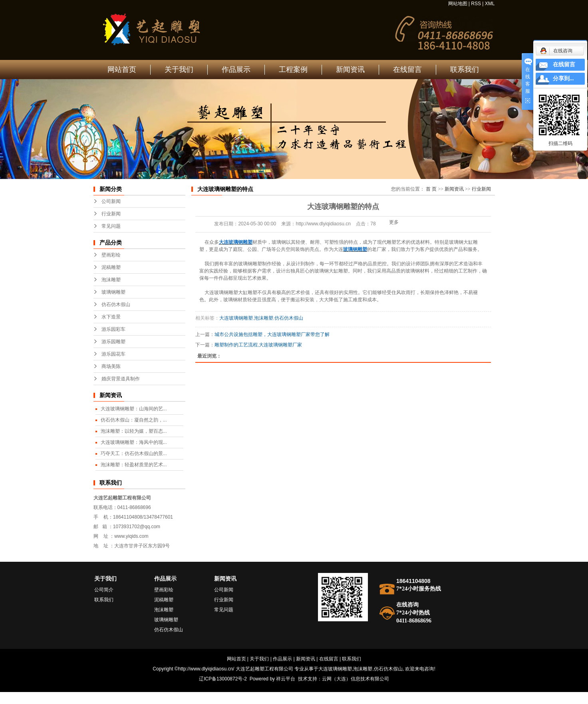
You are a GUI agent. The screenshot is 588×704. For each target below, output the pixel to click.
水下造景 (111, 317)
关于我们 (179, 70)
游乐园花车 (113, 354)
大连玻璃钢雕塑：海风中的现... (134, 442)
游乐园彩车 (113, 329)
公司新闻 (111, 201)
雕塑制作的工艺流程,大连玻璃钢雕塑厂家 (258, 345)
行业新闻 (111, 214)
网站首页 (122, 70)
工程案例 (293, 70)
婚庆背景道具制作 (121, 379)
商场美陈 (111, 366)
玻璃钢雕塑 (113, 292)
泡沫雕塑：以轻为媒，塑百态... (134, 431)
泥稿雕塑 (111, 267)
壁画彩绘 (111, 255)
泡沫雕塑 (111, 280)
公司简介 (104, 590)
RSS (476, 4)
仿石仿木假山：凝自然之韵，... (134, 420)
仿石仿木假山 (116, 304)
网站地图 (458, 4)
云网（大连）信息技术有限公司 (356, 679)
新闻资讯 (350, 70)
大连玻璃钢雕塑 (236, 318)
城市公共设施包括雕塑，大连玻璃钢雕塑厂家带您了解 (272, 334)
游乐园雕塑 (113, 342)
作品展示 (236, 70)
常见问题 (111, 226)
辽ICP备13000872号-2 (223, 679)
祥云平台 (286, 679)
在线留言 (407, 70)
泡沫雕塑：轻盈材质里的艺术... (134, 465)
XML (490, 4)
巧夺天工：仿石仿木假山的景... (134, 453)
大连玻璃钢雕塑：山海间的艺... (134, 409)
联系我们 (465, 70)
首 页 (431, 189)
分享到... (563, 79)
